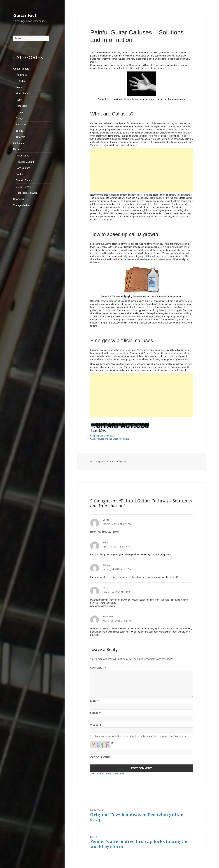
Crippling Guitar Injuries (102, 436)
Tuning (19, 131)
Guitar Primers (21, 69)
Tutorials (20, 137)
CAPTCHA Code (100, 757)
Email (95, 713)
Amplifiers (21, 75)
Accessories (22, 156)
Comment (98, 668)
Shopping (19, 199)
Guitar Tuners (23, 187)
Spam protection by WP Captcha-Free (107, 773)
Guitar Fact (25, 15)
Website (96, 725)
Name (95, 701)
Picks (19, 100)
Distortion (21, 81)
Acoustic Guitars (25, 162)
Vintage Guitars (22, 205)
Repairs (20, 112)
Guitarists (19, 143)
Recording (21, 106)
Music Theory (23, 94)
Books (19, 174)
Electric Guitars (24, 180)
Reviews (18, 149)
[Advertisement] (142, 170)
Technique (21, 125)
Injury (19, 87)
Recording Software (27, 193)
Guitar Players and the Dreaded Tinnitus (110, 439)
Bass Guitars (23, 168)
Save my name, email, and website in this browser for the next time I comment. (140, 736)
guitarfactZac (106, 461)
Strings (20, 118)
